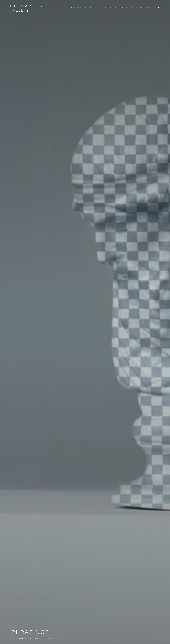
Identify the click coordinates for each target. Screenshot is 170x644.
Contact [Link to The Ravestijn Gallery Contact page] (152, 8)
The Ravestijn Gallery (26, 8)
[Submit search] (159, 8)
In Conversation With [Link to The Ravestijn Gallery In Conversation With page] (133, 8)
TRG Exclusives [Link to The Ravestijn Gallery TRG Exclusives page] (112, 8)
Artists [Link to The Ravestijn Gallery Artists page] (62, 8)
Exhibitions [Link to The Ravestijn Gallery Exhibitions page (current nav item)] (75, 8)
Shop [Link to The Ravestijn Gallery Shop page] (98, 8)
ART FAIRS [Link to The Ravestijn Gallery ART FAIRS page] (88, 8)
